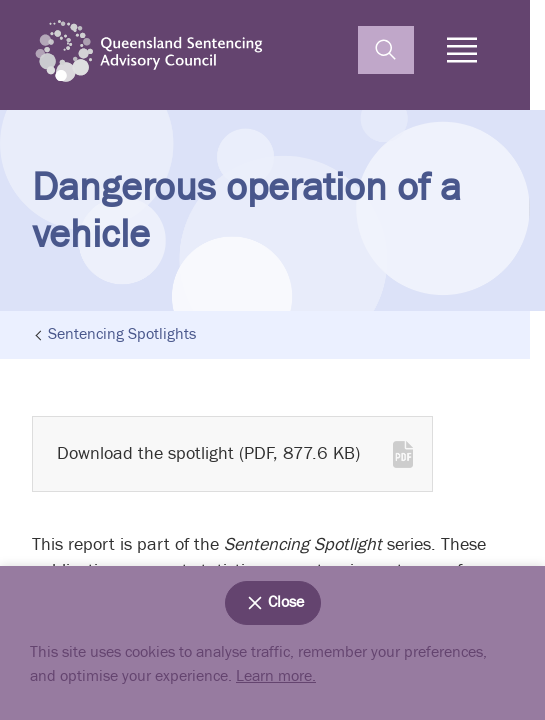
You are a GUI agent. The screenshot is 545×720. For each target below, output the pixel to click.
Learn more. (276, 676)
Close (273, 603)
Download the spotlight (208, 453)
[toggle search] (386, 50)
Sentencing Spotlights (122, 335)
